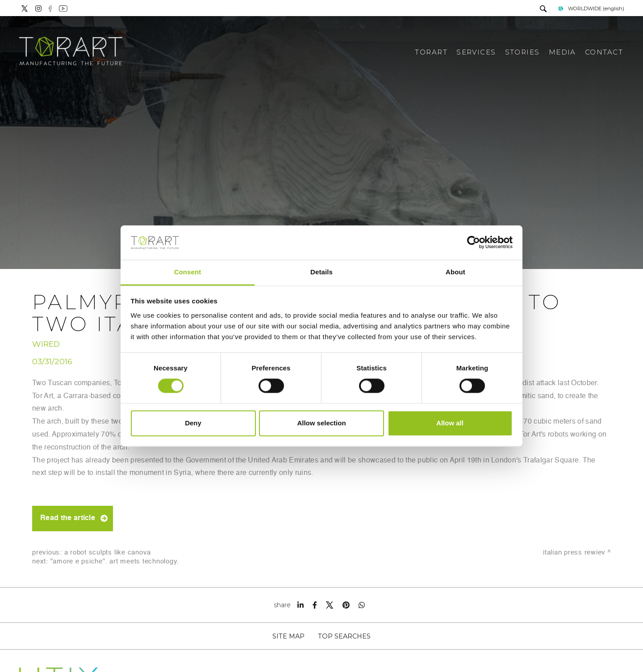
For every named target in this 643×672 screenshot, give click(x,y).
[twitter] (330, 605)
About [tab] (455, 272)
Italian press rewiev (574, 552)
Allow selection (321, 423)
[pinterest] (346, 605)
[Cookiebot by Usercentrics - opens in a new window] (474, 243)
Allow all (450, 423)
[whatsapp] (362, 605)
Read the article (68, 518)
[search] (543, 10)
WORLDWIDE (590, 8)
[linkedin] (301, 605)
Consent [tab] (188, 272)
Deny (193, 423)
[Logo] (71, 47)
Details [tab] (321, 272)
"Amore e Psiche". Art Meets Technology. (115, 561)
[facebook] (315, 605)
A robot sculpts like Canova (108, 552)
